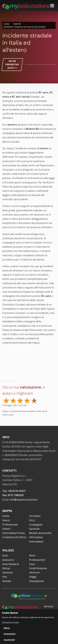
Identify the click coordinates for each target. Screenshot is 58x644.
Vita (5, 577)
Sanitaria (8, 572)
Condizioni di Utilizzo (14, 537)
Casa (32, 564)
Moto (32, 555)
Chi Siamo (35, 516)
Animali (7, 581)
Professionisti (37, 560)
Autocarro (8, 560)
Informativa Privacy (14, 533)
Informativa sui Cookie (10, 622)
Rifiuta (7, 628)
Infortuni (34, 572)
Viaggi (33, 577)
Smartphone (36, 581)
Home (6, 516)
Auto (5, 555)
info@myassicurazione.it (24, 500)
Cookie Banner (10, 613)
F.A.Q (32, 520)
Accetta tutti (9, 640)
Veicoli (6, 520)
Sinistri (6, 529)
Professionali (10, 525)
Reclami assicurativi (40, 533)
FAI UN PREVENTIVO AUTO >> (12, 64)
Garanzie (34, 529)
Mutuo (6, 568)
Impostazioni (10, 634)
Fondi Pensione (38, 568)
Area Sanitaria (11, 564)
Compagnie (36, 525)
